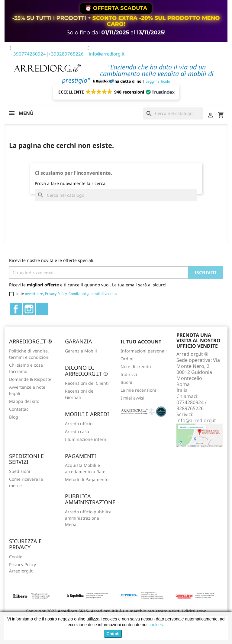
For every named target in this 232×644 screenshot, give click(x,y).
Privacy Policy (56, 294)
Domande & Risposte (30, 379)
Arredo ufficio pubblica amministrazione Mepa (88, 518)
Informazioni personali (144, 351)
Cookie (16, 557)
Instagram (29, 309)
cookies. (156, 625)
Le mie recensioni (138, 390)
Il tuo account (141, 342)
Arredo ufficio (79, 424)
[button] (116, 92)
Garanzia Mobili (81, 351)
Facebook (16, 309)
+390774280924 (28, 54)
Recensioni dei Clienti (87, 383)
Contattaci (19, 409)
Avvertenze (34, 294)
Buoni (126, 382)
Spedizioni (20, 471)
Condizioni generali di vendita (93, 294)
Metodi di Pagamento (87, 479)
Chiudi (113, 634)
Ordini (127, 359)
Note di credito (136, 367)
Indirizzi (129, 374)
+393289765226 (66, 54)
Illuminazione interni (86, 439)
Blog (14, 417)
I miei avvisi (132, 398)
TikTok (42, 309)
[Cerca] (173, 113)
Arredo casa (77, 431)
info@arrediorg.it (107, 54)
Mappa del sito (24, 401)
